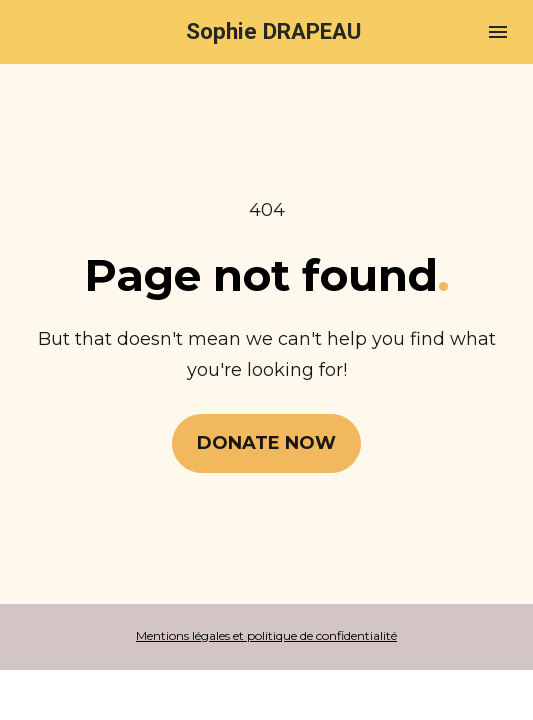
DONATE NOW (266, 443)
